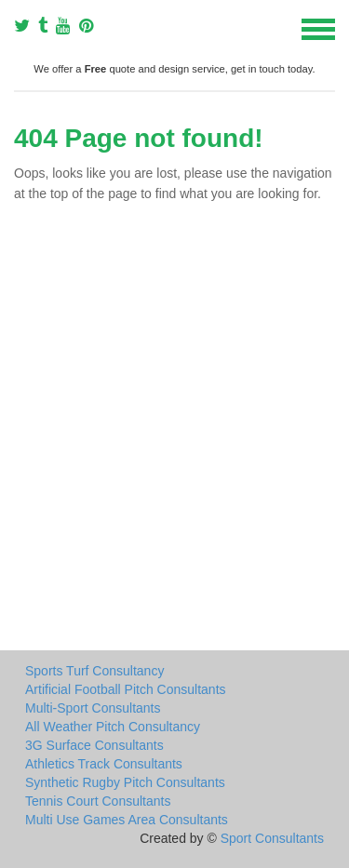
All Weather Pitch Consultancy (113, 727)
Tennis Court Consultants (98, 801)
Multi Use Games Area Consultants (127, 820)
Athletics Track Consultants (104, 764)
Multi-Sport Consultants (93, 708)
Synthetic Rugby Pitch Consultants (125, 782)
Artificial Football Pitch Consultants (126, 689)
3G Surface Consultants (94, 745)
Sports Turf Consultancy (94, 671)
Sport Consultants (272, 838)
